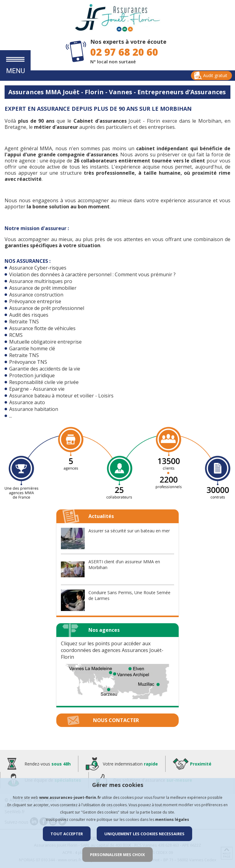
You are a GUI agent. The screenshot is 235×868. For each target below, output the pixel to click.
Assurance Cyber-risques (38, 268)
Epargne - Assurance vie (37, 389)
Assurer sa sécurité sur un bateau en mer (129, 531)
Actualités (101, 516)
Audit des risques (29, 315)
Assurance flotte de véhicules (42, 328)
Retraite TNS (24, 322)
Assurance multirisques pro (41, 281)
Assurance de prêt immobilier (43, 288)
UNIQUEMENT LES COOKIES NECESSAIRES (144, 834)
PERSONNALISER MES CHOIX (117, 855)
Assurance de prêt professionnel (47, 308)
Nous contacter (116, 720)
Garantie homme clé (32, 348)
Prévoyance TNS (28, 362)
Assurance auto (27, 402)
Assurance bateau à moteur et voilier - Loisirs (61, 396)
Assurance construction (36, 295)
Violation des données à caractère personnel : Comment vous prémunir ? (92, 274)
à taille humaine (159, 173)
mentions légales (172, 820)
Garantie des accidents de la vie (45, 369)
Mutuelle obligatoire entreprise (45, 342)
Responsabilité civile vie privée (44, 382)
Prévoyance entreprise (35, 301)
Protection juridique (32, 375)
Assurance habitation (34, 409)
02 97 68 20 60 (124, 52)
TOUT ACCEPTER (67, 834)
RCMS (16, 335)
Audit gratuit (215, 75)
